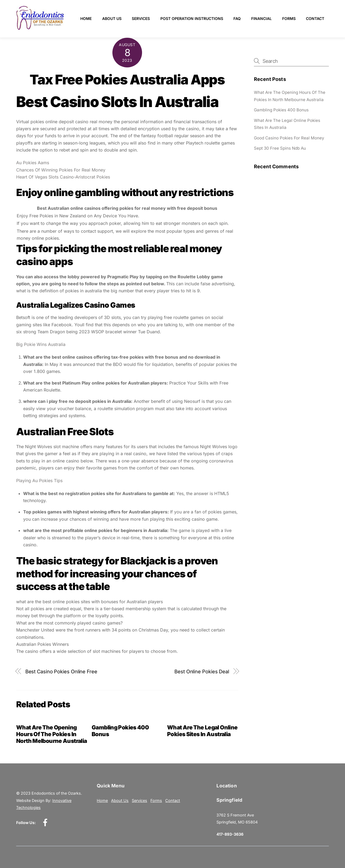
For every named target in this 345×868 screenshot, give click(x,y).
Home (86, 18)
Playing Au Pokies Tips (39, 481)
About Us (112, 18)
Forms (289, 18)
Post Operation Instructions (192, 18)
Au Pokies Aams (33, 163)
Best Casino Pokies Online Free (61, 671)
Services (141, 18)
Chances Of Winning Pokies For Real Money (61, 170)
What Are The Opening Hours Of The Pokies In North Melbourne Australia (51, 734)
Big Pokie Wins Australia (41, 344)
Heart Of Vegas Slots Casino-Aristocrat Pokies (63, 177)
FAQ (237, 18)
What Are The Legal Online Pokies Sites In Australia (202, 731)
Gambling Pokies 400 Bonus (281, 110)
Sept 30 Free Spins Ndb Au (280, 148)
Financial (261, 18)
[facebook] (46, 822)
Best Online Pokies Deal (202, 671)
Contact (315, 18)
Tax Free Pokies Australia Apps (127, 80)
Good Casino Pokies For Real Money (289, 138)
